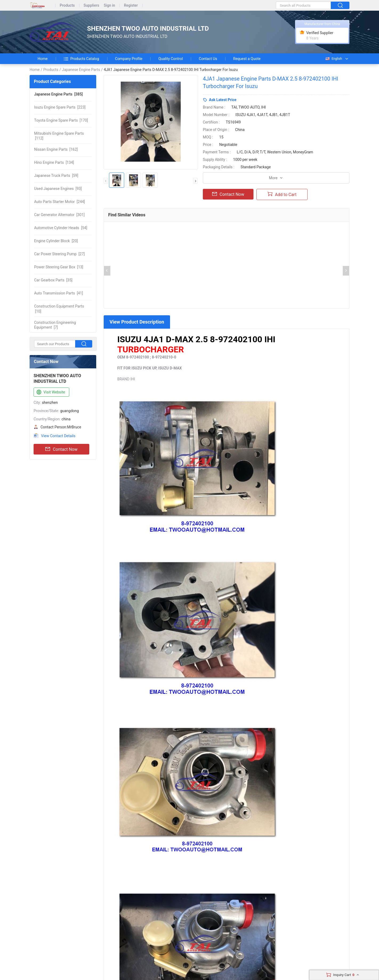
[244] (60, 202)
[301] (59, 215)
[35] (53, 280)
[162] (56, 149)
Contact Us (208, 59)
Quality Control (171, 59)
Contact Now (61, 449)
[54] (61, 228)
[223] (60, 107)
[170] (61, 120)
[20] (56, 241)
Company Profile (129, 59)
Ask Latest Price (223, 100)
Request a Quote (247, 59)
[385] (58, 94)
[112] (59, 136)
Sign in (109, 5)
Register (131, 5)
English (333, 59)
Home (43, 59)
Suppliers (92, 5)
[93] (58, 189)
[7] (55, 325)
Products (67, 5)
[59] (56, 176)
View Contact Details (58, 436)
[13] (59, 267)
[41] (59, 293)
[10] (59, 309)
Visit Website (50, 392)
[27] (59, 254)
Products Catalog (81, 59)
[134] (54, 162)
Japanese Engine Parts (81, 70)
